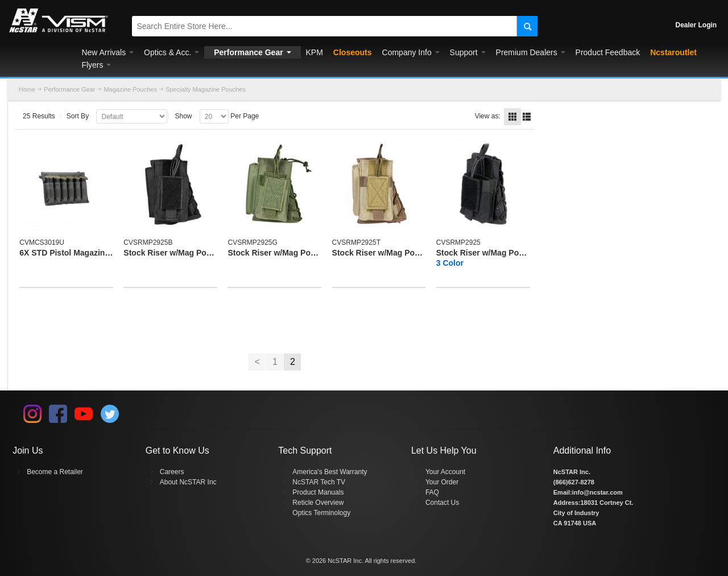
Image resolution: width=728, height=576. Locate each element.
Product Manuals (318, 492)
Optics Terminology (321, 513)
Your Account (445, 472)
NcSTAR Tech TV (319, 482)
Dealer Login (696, 25)
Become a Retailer (55, 472)
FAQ (432, 492)
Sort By (78, 116)
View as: (488, 116)
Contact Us (442, 503)
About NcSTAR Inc (188, 482)
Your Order (442, 482)
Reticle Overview (318, 503)
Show (183, 116)
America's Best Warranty (330, 472)
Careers (172, 472)
